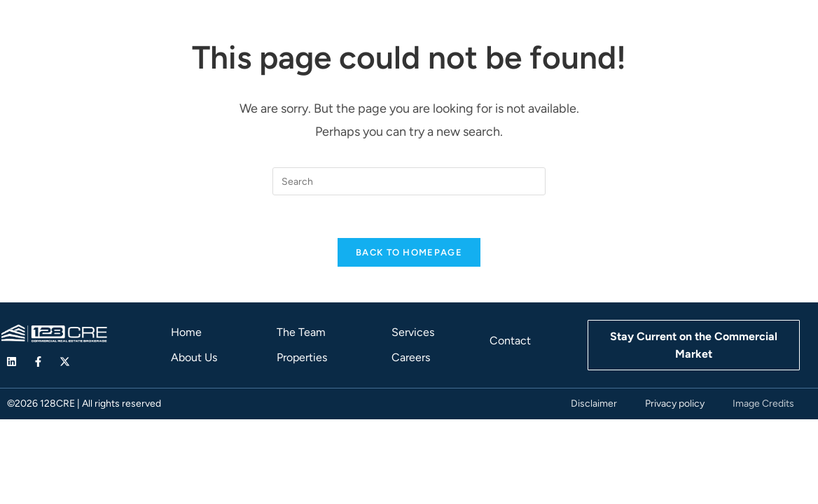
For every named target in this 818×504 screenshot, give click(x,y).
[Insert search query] (409, 181)
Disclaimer (594, 404)
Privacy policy (675, 404)
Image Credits (763, 404)
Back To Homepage (409, 252)
